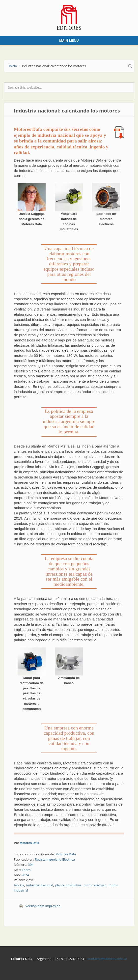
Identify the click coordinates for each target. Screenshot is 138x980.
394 (31, 865)
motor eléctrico (95, 885)
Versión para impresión (40, 906)
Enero (26, 870)
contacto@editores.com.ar (107, 959)
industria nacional (40, 885)
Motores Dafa (29, 843)
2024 (25, 875)
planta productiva (69, 885)
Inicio (13, 66)
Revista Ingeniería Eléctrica (55, 859)
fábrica (19, 885)
